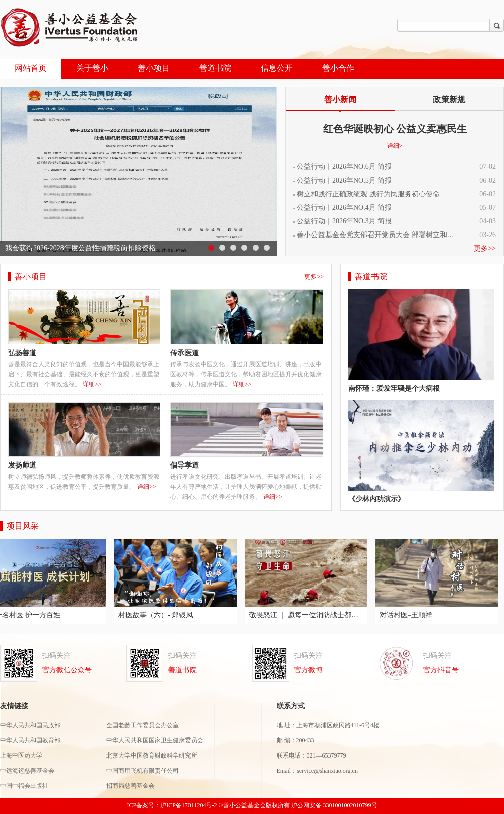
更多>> (485, 249)
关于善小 (92, 68)
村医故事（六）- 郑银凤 (157, 615)
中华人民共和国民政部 (30, 725)
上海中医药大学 (22, 756)
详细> (395, 146)
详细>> (92, 384)
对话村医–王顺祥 (407, 615)
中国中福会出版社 (24, 786)
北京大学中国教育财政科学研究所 (152, 756)
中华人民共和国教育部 (30, 741)
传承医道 (184, 353)
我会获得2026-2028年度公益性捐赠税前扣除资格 (80, 248)
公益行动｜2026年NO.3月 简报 (344, 221)
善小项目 (154, 68)
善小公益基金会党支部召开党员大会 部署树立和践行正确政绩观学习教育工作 (378, 235)
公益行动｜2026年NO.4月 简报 (344, 208)
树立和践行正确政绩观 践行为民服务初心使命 (368, 194)
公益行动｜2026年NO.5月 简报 (344, 181)
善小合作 (338, 68)
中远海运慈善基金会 (28, 771)
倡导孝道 (184, 465)
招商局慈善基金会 (131, 786)
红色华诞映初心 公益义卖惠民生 (395, 129)
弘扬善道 (22, 353)
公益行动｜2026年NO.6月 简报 (344, 167)
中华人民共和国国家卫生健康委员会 (155, 741)
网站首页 (31, 68)
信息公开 (277, 68)
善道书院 (215, 68)
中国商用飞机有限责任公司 (143, 771)
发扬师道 (22, 465)
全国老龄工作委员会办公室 (143, 725)
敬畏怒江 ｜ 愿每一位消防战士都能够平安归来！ (308, 615)
